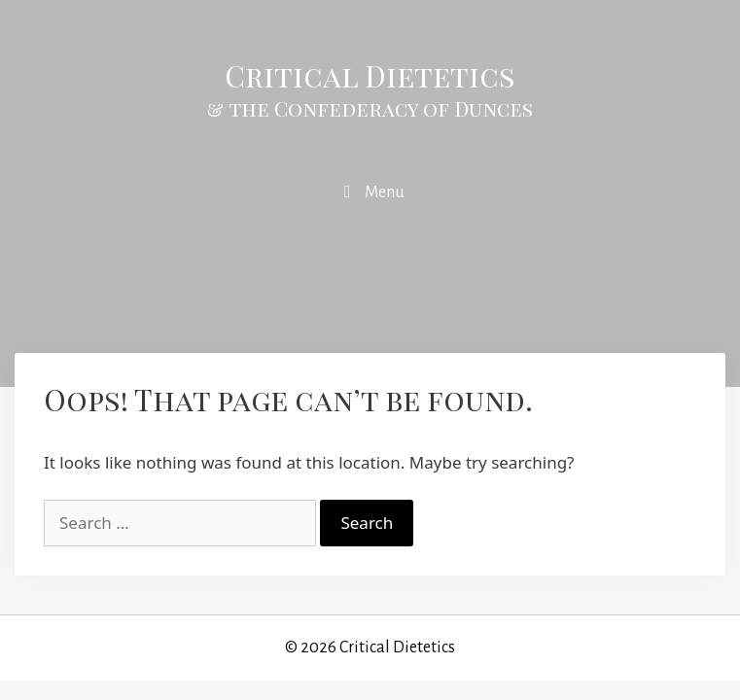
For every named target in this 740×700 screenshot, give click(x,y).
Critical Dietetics (370, 76)
